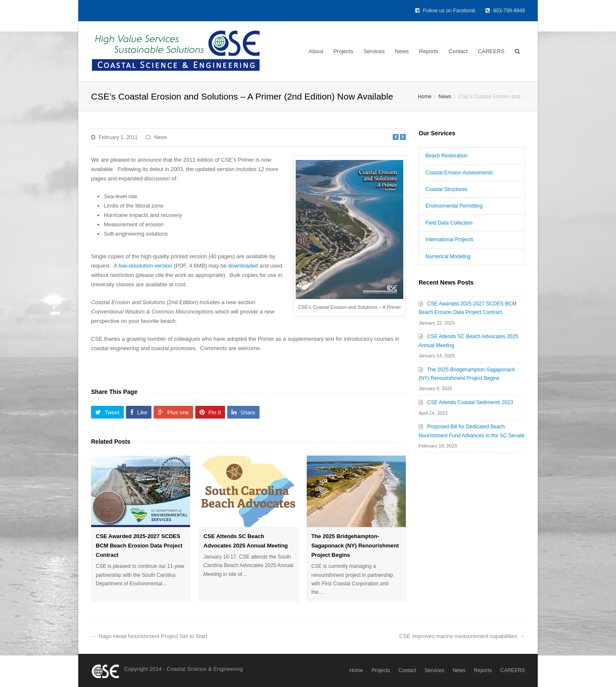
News (402, 51)
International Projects (449, 239)
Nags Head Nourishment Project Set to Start (153, 636)
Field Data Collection (449, 223)
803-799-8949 (505, 11)
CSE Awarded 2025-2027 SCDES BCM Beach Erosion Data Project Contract (139, 546)
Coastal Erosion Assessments (459, 173)
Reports (429, 51)
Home (356, 670)
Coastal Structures (446, 189)
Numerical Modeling (448, 257)
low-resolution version (145, 266)
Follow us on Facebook (446, 11)
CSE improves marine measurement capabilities (458, 636)
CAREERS (491, 51)
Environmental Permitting (454, 206)
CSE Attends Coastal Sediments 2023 (470, 402)
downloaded (243, 266)
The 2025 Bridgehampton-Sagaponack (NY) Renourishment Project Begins (355, 546)
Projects (343, 51)
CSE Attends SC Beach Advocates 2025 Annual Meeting (245, 541)
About (316, 51)
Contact (458, 51)
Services (374, 51)
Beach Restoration (446, 156)
